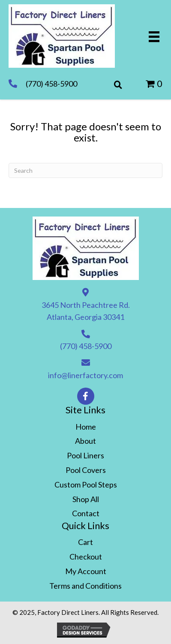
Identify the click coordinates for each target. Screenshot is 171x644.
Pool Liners (85, 455)
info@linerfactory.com (85, 375)
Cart (85, 542)
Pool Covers (86, 470)
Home (86, 427)
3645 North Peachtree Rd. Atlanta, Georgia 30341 (86, 311)
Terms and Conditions (85, 586)
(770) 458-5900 (51, 84)
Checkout (86, 557)
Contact (86, 513)
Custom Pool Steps (86, 485)
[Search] (85, 170)
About (85, 441)
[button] (86, 396)
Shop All (86, 499)
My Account (86, 571)
